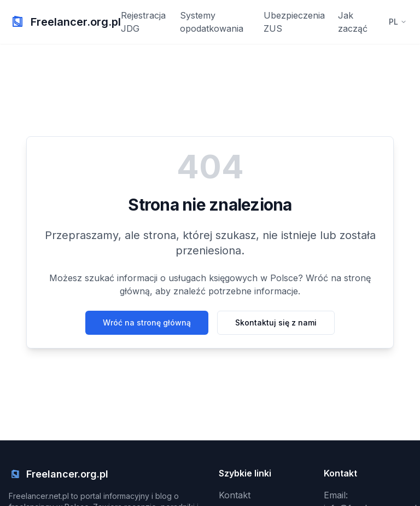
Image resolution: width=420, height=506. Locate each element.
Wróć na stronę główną (147, 322)
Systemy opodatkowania (212, 22)
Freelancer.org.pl (76, 22)
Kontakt (235, 495)
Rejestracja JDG (143, 22)
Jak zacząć (353, 22)
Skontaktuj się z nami (276, 322)
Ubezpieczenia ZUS (294, 22)
